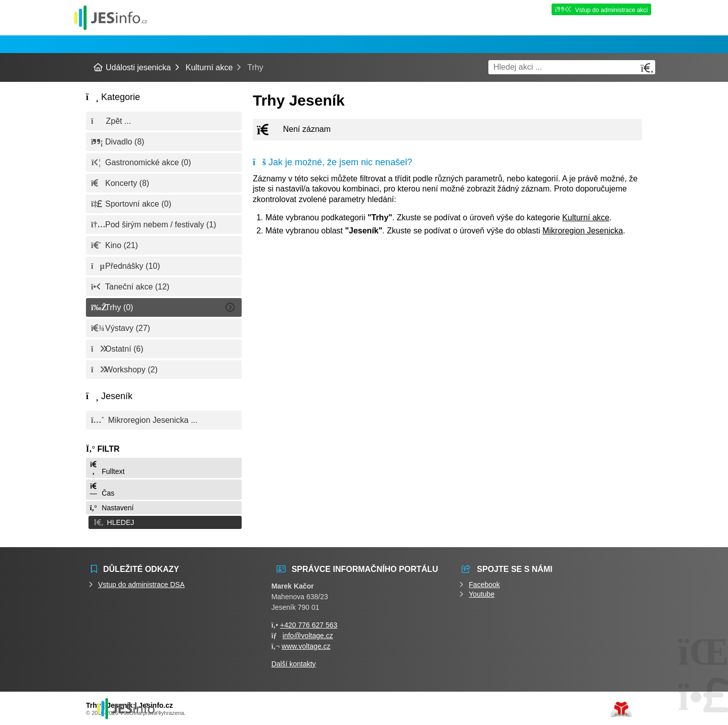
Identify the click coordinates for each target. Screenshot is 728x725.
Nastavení (111, 508)
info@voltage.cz (308, 635)
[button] (164, 522)
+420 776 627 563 (309, 624)
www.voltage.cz (306, 645)
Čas (102, 490)
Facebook (484, 584)
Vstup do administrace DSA (141, 584)
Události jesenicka (111, 17)
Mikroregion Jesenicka (583, 231)
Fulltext (107, 468)
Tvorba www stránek (621, 708)
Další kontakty (294, 663)
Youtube (482, 593)
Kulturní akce (209, 67)
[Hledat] (647, 68)
